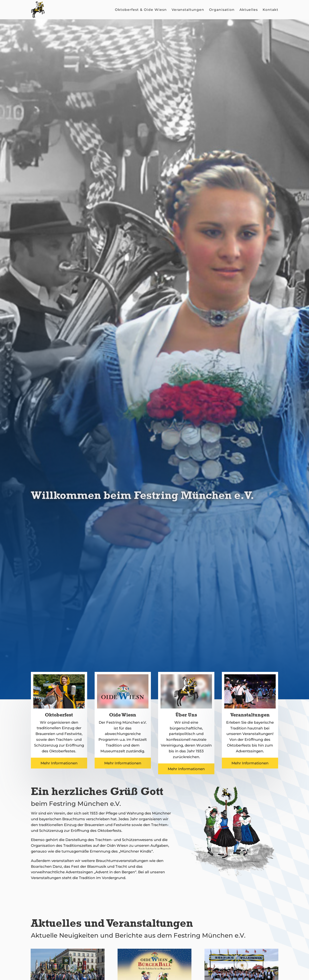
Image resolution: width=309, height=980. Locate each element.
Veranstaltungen (188, 10)
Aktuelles (249, 10)
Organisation (222, 10)
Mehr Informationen (59, 763)
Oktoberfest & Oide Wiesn (141, 10)
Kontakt (270, 10)
